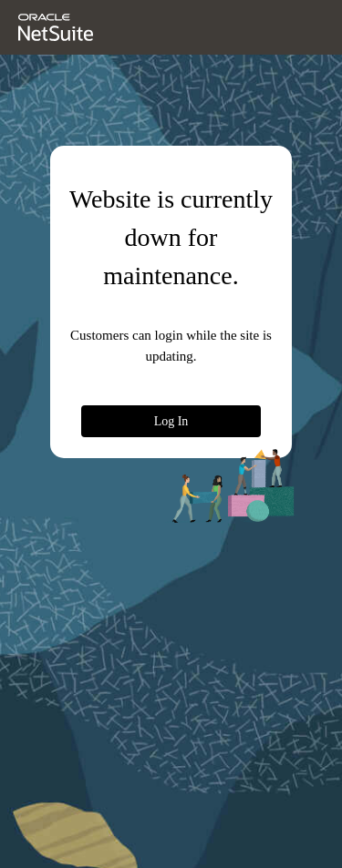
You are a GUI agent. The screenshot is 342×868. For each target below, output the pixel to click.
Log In (208, 419)
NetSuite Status (73, 852)
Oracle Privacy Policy (157, 818)
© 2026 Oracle (57, 818)
